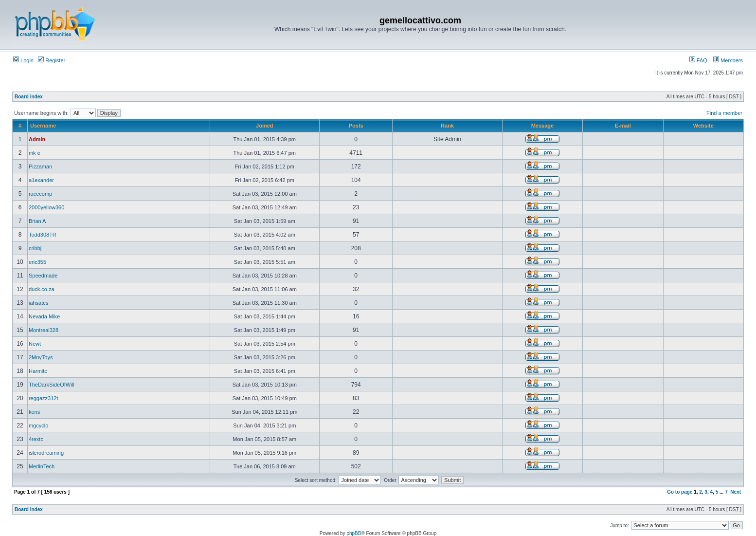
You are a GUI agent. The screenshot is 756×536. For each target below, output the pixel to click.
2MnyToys (41, 357)
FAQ (698, 60)
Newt (35, 344)
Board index (29, 97)
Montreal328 (44, 330)
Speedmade (43, 276)
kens (34, 412)
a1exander (41, 180)
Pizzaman (40, 166)
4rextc (36, 439)
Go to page (680, 492)
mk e (35, 153)
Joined (264, 126)
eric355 (37, 262)
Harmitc (38, 371)
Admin (37, 139)
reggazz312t (44, 398)
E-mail (623, 126)
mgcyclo (38, 425)
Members (728, 60)
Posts (356, 126)
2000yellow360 (46, 207)
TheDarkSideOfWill (52, 385)
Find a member (724, 113)
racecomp (40, 194)
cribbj (35, 248)
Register (52, 60)
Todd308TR (43, 235)
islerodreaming (46, 453)
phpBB (354, 533)
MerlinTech (42, 466)
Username (43, 126)
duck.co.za (42, 289)
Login (23, 60)
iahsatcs (38, 303)
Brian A (37, 221)
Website (703, 126)
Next (736, 492)
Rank (447, 126)
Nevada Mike (44, 316)
